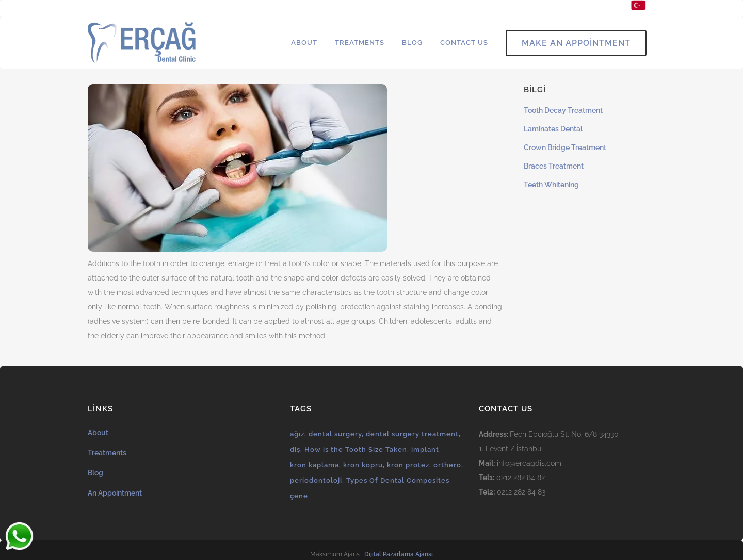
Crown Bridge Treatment (565, 147)
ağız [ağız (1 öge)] (297, 434)
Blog (95, 473)
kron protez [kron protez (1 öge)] (408, 465)
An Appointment (115, 493)
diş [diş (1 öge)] (295, 449)
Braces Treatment (554, 166)
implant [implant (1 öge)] (425, 449)
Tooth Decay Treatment (563, 110)
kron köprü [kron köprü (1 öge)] (363, 465)
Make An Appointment (576, 43)
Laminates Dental (553, 129)
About (98, 433)
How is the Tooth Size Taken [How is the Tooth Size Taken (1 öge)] (356, 449)
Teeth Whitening (551, 185)
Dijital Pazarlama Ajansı (399, 554)
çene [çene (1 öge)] (299, 496)
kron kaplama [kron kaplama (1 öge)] (314, 465)
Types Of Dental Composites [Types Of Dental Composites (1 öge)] (398, 480)
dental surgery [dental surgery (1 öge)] (335, 434)
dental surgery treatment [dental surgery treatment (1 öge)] (412, 434)
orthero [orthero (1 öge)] (447, 465)
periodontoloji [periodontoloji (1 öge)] (316, 480)
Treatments (107, 453)
